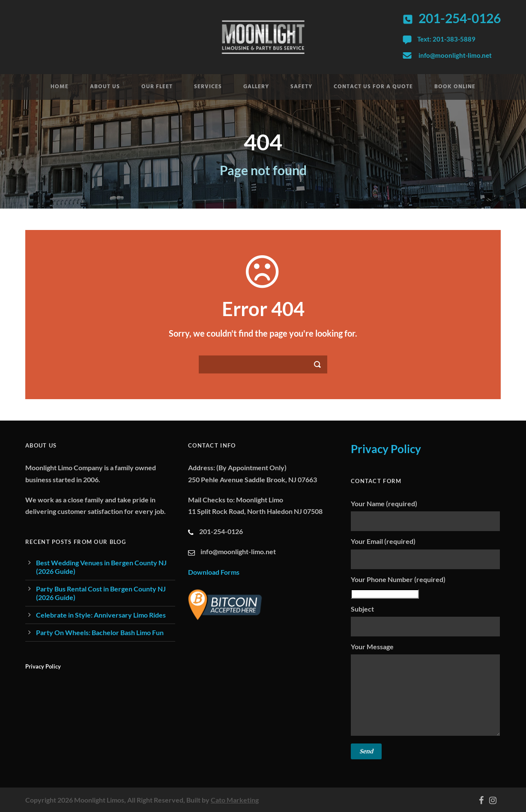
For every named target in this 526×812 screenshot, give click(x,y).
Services (208, 87)
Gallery (256, 87)
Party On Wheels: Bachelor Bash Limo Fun (100, 632)
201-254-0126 (460, 18)
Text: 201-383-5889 (446, 39)
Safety (301, 87)
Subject (426, 621)
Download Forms (214, 572)
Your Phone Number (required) (426, 587)
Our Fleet (157, 87)
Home (60, 87)
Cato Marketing (235, 800)
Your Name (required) (426, 515)
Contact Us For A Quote (373, 87)
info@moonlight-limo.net (455, 55)
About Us (105, 87)
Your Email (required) (426, 553)
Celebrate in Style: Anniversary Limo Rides (101, 615)
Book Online (455, 87)
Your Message (426, 691)
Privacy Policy (43, 666)
